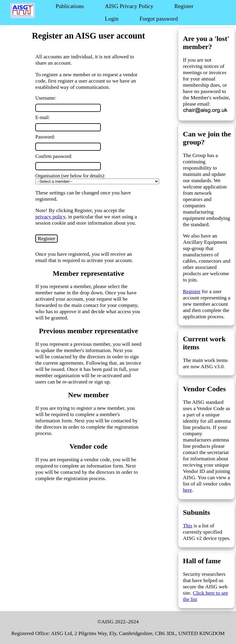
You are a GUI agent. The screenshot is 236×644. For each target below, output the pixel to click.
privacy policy (50, 217)
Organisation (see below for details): (70, 176)
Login (112, 19)
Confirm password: (54, 156)
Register (184, 6)
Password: (45, 137)
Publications (70, 6)
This (187, 526)
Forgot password (159, 19)
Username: (46, 98)
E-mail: (42, 117)
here (187, 490)
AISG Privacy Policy (129, 6)
